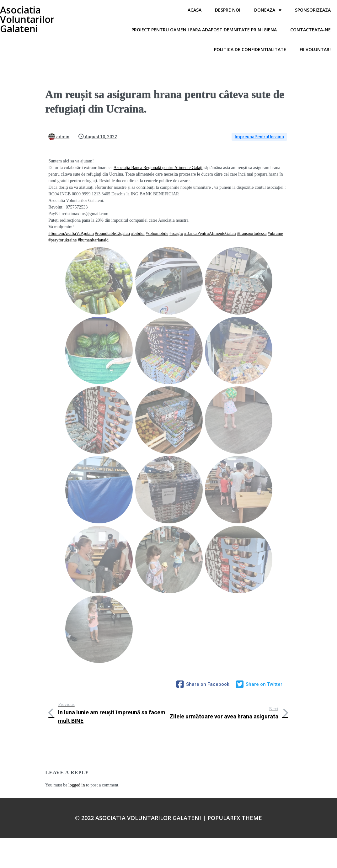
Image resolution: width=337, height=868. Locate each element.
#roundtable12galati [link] (112, 233)
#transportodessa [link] (252, 233)
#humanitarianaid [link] (93, 240)
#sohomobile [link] (157, 233)
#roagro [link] (176, 233)
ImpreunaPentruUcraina (259, 137)
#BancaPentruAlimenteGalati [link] (210, 233)
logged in (77, 785)
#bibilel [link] (138, 233)
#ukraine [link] (275, 233)
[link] (158, 168)
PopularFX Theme (235, 818)
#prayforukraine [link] (62, 240)
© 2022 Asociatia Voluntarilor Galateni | (141, 818)
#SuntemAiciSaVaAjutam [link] (71, 233)
